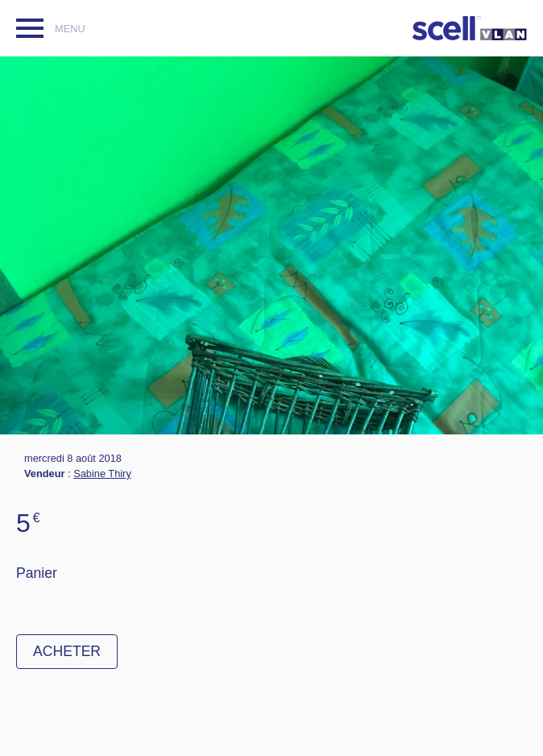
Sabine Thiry (102, 474)
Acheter (67, 651)
